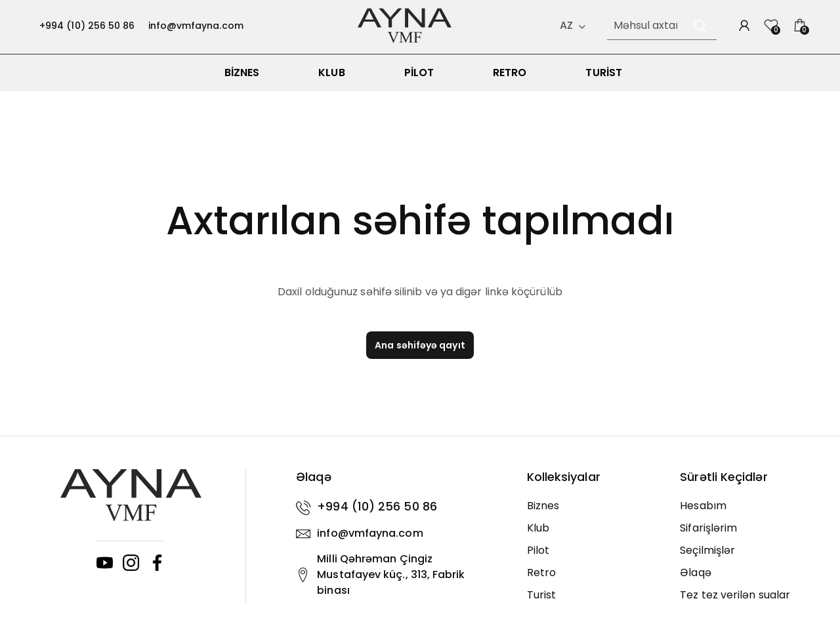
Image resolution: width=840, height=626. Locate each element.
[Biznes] (594, 514)
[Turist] (594, 604)
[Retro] (594, 581)
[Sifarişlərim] (747, 537)
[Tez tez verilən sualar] (747, 604)
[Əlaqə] (747, 581)
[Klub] (594, 537)
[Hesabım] (747, 514)
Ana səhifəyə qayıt (420, 354)
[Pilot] (594, 559)
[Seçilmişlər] (747, 559)
